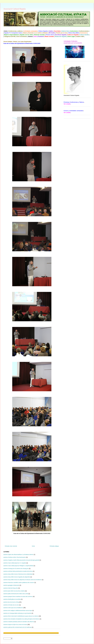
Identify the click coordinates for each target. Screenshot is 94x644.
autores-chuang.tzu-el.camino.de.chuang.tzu (16, 568)
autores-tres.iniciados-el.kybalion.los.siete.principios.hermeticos (21, 619)
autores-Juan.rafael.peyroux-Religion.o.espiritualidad (18, 566)
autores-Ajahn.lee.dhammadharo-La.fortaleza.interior (18, 554)
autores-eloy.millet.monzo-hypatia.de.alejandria (17, 577)
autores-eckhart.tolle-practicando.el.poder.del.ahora (18, 571)
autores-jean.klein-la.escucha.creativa (14, 591)
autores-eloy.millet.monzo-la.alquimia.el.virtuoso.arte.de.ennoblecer (22, 580)
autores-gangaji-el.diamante (11, 585)
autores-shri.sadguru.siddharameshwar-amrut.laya (18, 610)
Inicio (33, 546)
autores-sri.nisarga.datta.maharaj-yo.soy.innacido (17, 613)
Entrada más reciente (11, 546)
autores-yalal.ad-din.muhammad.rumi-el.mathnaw (17, 627)
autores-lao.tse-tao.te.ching (11, 602)
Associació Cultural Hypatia (15, 9)
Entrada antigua (54, 546)
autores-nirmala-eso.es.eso (11, 605)
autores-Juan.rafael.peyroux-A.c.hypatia (15, 563)
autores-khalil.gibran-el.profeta (12, 599)
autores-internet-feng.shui (11, 588)
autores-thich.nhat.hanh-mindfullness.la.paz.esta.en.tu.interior (21, 616)
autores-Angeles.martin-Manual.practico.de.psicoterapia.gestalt (21, 560)
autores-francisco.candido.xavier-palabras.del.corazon (19, 582)
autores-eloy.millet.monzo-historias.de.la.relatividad (18, 574)
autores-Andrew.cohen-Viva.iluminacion (15, 557)
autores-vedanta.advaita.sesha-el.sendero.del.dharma (19, 622)
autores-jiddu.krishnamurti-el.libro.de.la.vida (16, 594)
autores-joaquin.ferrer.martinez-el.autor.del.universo (18, 596)
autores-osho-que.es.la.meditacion (13, 608)
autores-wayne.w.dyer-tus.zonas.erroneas (15, 624)
